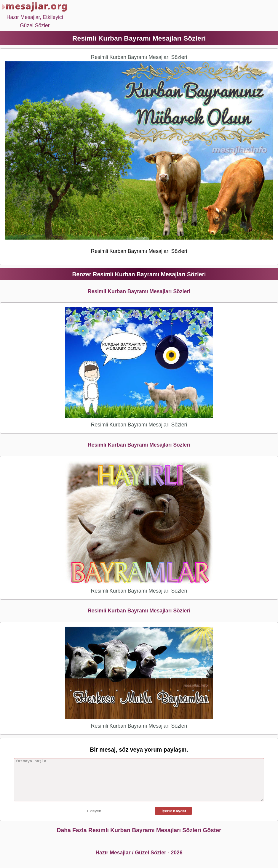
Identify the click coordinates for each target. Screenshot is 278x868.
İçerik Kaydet (173, 811)
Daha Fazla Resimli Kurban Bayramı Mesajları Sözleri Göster (139, 830)
